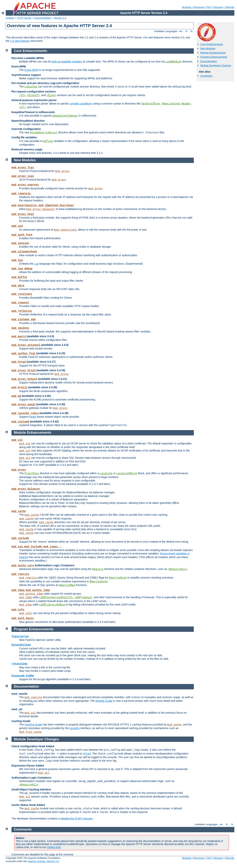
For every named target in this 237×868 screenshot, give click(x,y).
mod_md (16, 396)
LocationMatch (127, 473)
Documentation (43, 18)
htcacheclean (21, 645)
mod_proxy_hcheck (24, 379)
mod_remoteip (21, 194)
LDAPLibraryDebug (52, 605)
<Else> (51, 95)
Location (106, 473)
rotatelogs (19, 664)
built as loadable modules (67, 62)
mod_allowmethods (24, 252)
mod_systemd (20, 422)
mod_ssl (17, 440)
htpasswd (18, 676)
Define (48, 141)
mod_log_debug (22, 269)
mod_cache (19, 511)
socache (75, 728)
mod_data (18, 286)
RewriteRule (118, 578)
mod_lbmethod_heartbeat (56, 205)
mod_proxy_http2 (24, 370)
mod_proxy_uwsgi (24, 404)
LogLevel (31, 87)
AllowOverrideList (44, 133)
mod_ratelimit (22, 294)
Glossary (218, 7)
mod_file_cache (30, 732)
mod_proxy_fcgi (23, 168)
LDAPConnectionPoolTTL (56, 597)
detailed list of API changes (77, 819)
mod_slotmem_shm (24, 319)
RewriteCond (171, 104)
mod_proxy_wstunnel (26, 345)
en (181, 31)
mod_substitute (65, 230)
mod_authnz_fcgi (24, 353)
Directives (199, 7)
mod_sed (17, 226)
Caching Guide (33, 725)
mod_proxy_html (23, 214)
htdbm (30, 676)
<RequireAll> (178, 569)
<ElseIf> (33, 95)
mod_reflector (22, 311)
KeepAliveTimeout (65, 116)
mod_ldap (18, 590)
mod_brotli (19, 387)
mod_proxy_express (25, 185)
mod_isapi (51, 547)
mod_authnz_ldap (38, 590)
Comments (206, 76)
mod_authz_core (23, 566)
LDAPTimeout (83, 597)
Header (186, 104)
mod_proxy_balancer (41, 209)
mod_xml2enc (20, 328)
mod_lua (17, 260)
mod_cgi (17, 547)
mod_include (20, 538)
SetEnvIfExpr (151, 104)
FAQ (209, 7)
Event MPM (31, 70)
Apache (10, 18)
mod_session (20, 243)
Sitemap (230, 7)
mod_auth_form (22, 235)
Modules (187, 7)
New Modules (208, 48)
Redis (33, 417)
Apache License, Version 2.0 (43, 861)
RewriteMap (67, 585)
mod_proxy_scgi (23, 176)
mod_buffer (19, 277)
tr (192, 31)
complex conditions (81, 104)
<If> (22, 95)
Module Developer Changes (216, 65)
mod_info (18, 610)
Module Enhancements (213, 53)
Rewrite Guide (104, 701)
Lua (36, 264)
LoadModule (174, 62)
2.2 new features (20, 41)
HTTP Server (24, 18)
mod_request (20, 303)
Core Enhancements (212, 44)
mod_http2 (19, 362)
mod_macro (19, 336)
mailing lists (54, 847)
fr (186, 31)
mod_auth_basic (23, 618)
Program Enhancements (214, 57)
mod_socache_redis (25, 413)
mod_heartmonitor (24, 205)
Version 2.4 (60, 18)
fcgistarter (20, 636)
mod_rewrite (20, 574)
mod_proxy (62, 171)
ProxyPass (32, 473)
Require (98, 569)
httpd (87, 754)
